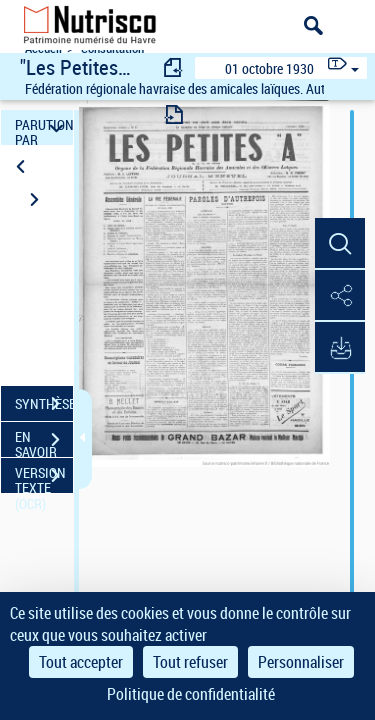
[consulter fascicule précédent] (174, 67)
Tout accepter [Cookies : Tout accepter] (81, 662)
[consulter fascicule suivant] (174, 114)
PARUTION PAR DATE (44, 127)
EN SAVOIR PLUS (44, 442)
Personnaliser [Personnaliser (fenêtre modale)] (301, 662)
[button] (340, 244)
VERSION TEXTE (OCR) (44, 478)
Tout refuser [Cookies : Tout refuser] (190, 662)
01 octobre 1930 (269, 68)
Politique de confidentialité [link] (191, 694)
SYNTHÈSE (44, 404)
